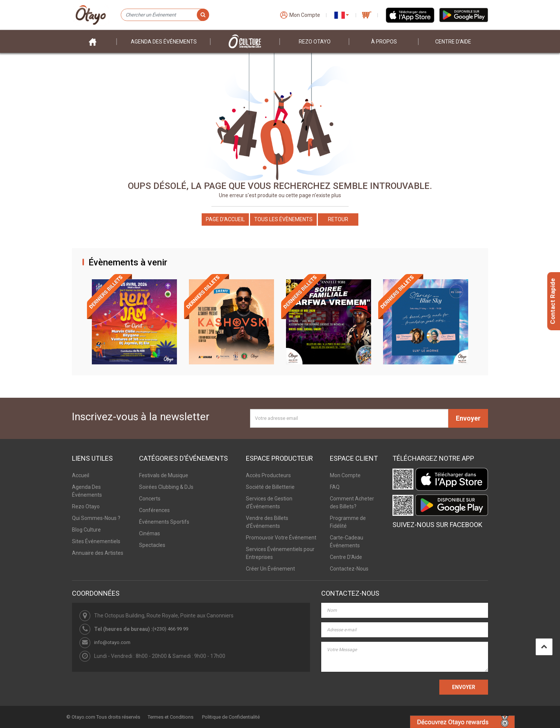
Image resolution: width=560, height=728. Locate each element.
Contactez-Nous (349, 569)
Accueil (81, 475)
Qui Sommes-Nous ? (96, 518)
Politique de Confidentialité (231, 717)
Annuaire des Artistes (98, 553)
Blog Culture (86, 530)
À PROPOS (384, 42)
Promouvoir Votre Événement (281, 538)
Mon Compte (345, 475)
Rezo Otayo (315, 42)
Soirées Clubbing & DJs (166, 487)
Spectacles (152, 545)
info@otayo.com (112, 642)
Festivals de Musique (164, 475)
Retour (338, 219)
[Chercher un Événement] (165, 15)
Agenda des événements (164, 42)
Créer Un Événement (270, 569)
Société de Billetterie (270, 487)
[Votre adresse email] (349, 418)
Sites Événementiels (96, 541)
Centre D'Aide (346, 557)
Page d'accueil (225, 219)
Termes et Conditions (171, 717)
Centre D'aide (453, 42)
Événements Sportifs (164, 522)
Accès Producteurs (268, 475)
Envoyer (468, 418)
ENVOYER (464, 687)
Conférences (154, 510)
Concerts (150, 499)
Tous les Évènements (283, 219)
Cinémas (150, 533)
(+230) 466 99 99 (170, 629)
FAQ (335, 487)
